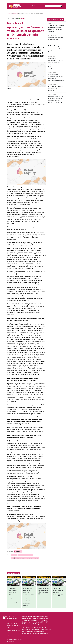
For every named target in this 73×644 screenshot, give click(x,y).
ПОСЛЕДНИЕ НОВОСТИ (55, 19)
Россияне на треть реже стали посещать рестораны (56, 88)
